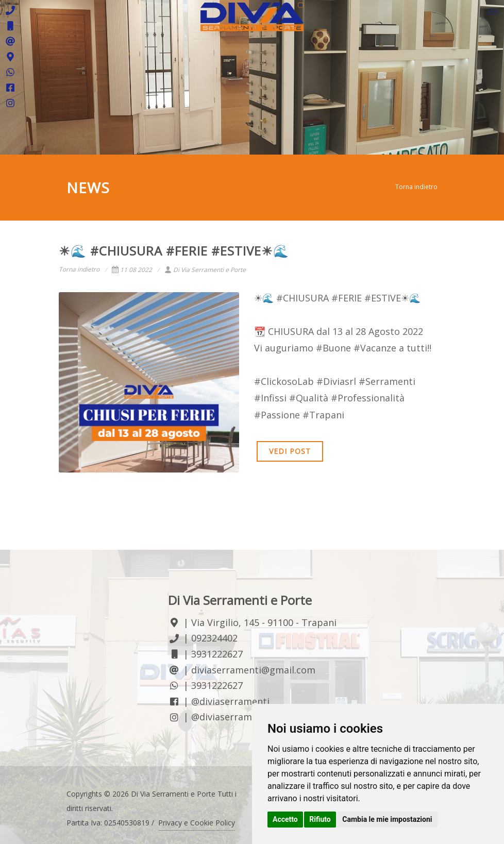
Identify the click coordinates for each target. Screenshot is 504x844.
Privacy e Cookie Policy (197, 823)
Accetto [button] (285, 819)
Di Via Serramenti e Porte (205, 270)
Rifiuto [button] (320, 819)
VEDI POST (290, 451)
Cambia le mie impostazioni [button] (387, 819)
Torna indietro (416, 187)
